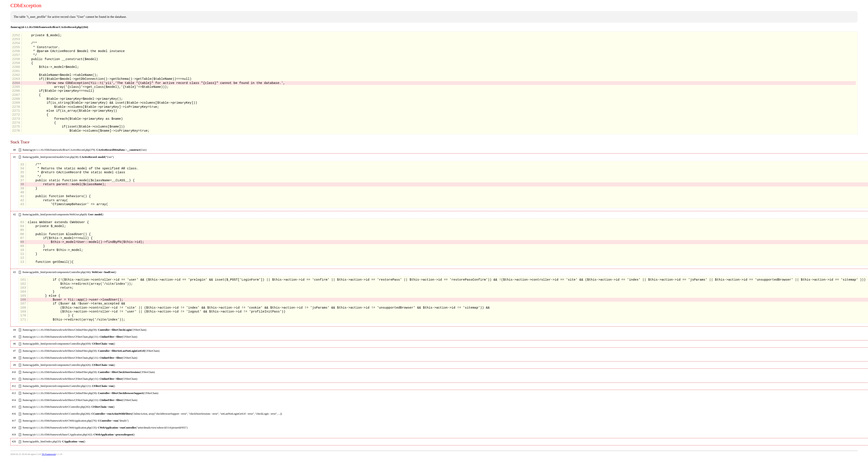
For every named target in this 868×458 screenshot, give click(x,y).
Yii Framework (49, 454)
